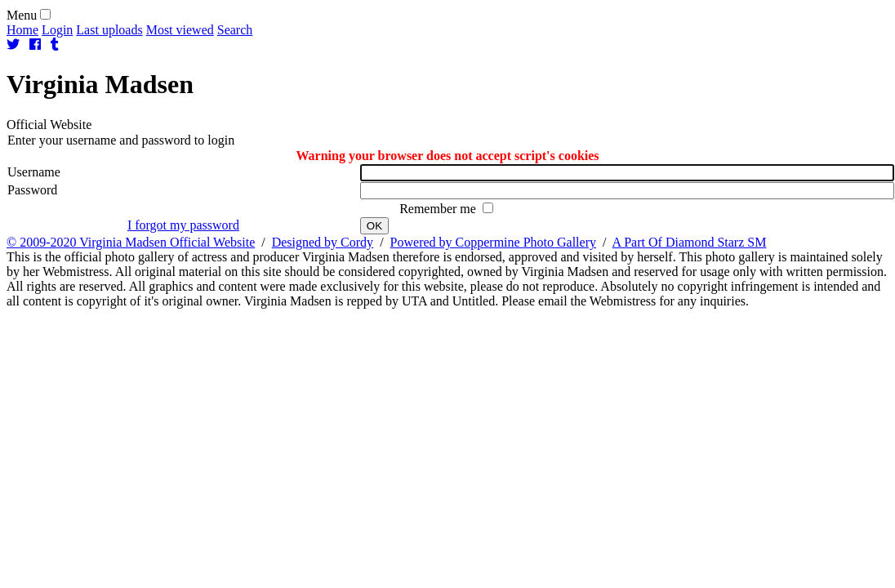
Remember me (439, 209)
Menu (22, 15)
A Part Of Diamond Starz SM (690, 242)
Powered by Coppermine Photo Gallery (493, 242)
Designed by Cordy (323, 242)
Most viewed (180, 30)
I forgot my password (183, 225)
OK (374, 226)
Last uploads (109, 30)
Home (22, 30)
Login (57, 30)
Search (235, 30)
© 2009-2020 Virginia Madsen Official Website (131, 242)
